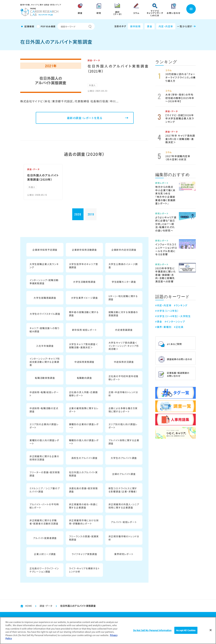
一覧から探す (186, 26)
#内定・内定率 (163, 305)
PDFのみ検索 (48, 26)
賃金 (150, 26)
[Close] (211, 630)
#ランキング (181, 305)
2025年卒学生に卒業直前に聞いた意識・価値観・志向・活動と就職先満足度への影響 (166, 275)
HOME (29, 606)
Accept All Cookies (186, 630)
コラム (169, 70)
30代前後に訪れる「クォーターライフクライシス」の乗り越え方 (181, 77)
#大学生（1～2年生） (167, 310)
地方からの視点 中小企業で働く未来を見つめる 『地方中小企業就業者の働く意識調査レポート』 (166, 195)
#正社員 (179, 325)
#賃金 (159, 320)
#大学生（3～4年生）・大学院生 (173, 315)
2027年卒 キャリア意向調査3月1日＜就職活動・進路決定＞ (180, 139)
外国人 (92, 85)
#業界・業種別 (163, 325)
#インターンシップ (175, 320)
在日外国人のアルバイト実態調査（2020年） (43, 177)
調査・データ (172, 111)
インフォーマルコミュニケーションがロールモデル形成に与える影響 (166, 249)
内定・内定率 (166, 26)
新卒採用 (136, 26)
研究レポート (162, 183)
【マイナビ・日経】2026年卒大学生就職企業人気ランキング (180, 118)
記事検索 (29, 26)
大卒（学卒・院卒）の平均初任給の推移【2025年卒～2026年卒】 (180, 98)
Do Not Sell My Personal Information (152, 630)
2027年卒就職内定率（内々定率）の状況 (178, 158)
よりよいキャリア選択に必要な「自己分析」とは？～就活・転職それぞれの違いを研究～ (166, 224)
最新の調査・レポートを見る (85, 118)
